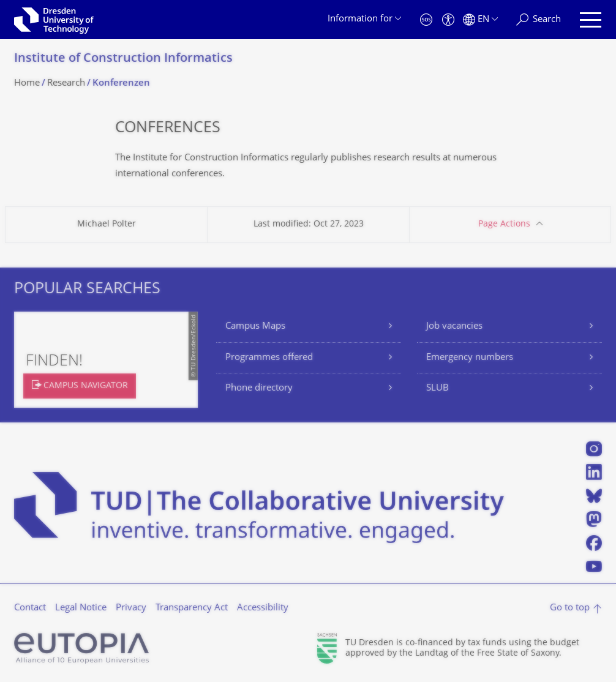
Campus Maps (255, 327)
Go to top (570, 608)
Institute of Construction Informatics (123, 59)
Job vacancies (454, 327)
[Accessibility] (448, 20)
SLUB (438, 388)
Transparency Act (192, 608)
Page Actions (504, 224)
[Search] (539, 20)
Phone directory (259, 388)
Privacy (131, 608)
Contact (30, 608)
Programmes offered (269, 358)
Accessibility (263, 608)
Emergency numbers (470, 358)
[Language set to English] (480, 20)
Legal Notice (81, 608)
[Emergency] (426, 20)
